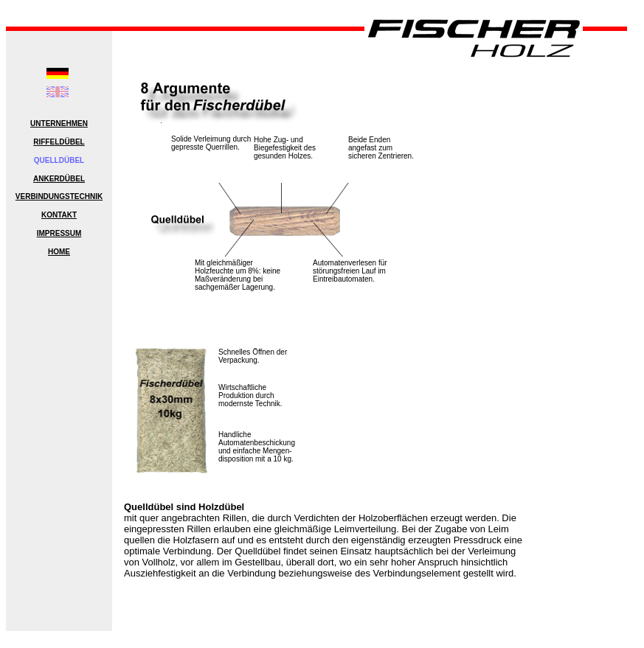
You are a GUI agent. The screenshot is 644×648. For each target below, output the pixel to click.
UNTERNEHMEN (59, 123)
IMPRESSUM (59, 233)
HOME (59, 252)
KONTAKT (59, 215)
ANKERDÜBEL (59, 179)
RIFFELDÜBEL (59, 142)
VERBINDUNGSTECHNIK (59, 196)
